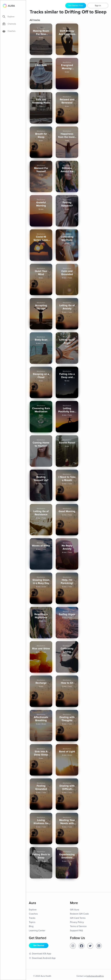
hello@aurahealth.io (95, 976)
